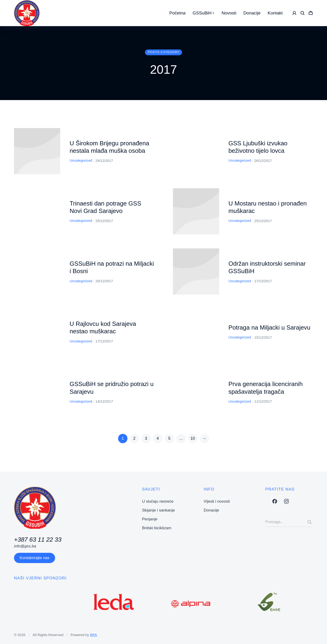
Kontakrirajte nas (35, 558)
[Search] (309, 522)
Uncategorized (81, 160)
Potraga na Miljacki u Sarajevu (269, 327)
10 (193, 438)
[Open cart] (311, 13)
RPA (94, 635)
